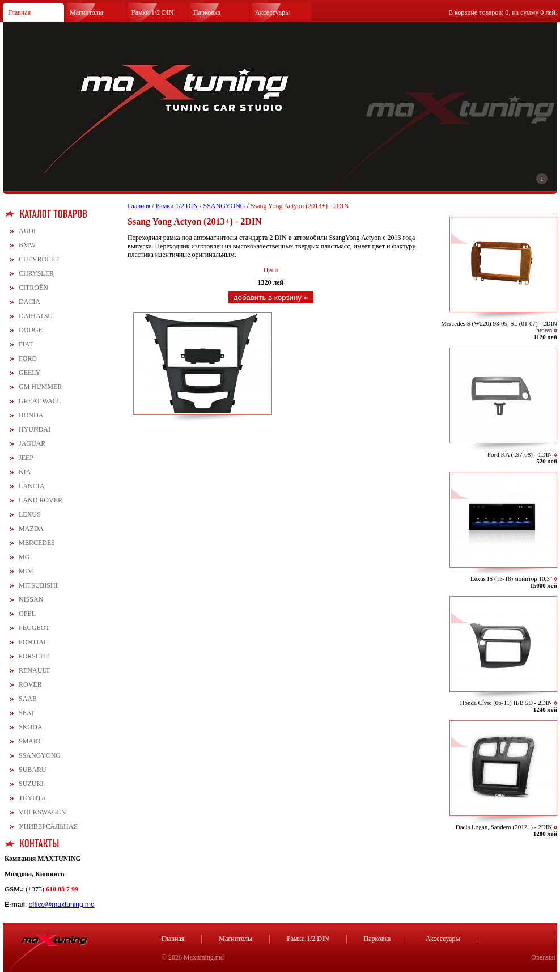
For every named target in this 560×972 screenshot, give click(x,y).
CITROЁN (33, 288)
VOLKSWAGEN (42, 812)
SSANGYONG (40, 755)
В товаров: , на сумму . (503, 12)
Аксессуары (272, 12)
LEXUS (30, 514)
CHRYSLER (36, 273)
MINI (26, 571)
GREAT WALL (40, 401)
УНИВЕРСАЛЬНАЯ (48, 826)
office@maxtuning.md (62, 905)
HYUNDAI (35, 429)
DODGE (31, 330)
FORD (28, 358)
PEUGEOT (34, 628)
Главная (19, 12)
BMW (27, 245)
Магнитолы (86, 12)
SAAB (28, 699)
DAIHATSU (36, 316)
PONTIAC (33, 642)
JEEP (26, 458)
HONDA (31, 415)
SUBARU (33, 770)
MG (24, 557)
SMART (30, 741)
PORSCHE (34, 656)
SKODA (30, 727)
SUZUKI (31, 784)
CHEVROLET (39, 259)
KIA (25, 472)
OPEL (27, 614)
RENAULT (34, 670)
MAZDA (31, 529)
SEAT (27, 713)
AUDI (27, 231)
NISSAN (31, 599)
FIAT (26, 344)
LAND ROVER (41, 500)
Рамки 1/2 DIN (153, 12)
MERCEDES (37, 543)
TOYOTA (32, 798)
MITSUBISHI (38, 585)
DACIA (29, 302)
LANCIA (31, 486)
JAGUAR (32, 443)
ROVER (30, 684)
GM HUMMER (40, 387)
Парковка (207, 12)
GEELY (29, 373)
